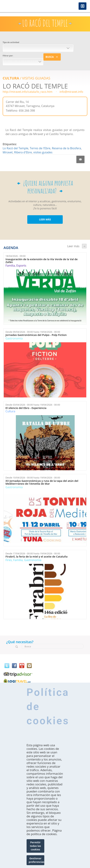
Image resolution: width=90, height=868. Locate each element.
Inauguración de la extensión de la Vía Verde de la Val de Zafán (42, 261)
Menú (82, 6)
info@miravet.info (71, 92)
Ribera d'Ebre (23, 152)
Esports (21, 266)
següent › (84, 246)
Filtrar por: (8, 56)
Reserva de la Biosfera (66, 148)
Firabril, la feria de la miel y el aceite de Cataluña (36, 557)
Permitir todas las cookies (35, 846)
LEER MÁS (45, 219)
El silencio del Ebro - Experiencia (26, 408)
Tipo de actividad (11, 42)
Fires (9, 560)
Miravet (8, 152)
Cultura (11, 78)
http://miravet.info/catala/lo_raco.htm (28, 92)
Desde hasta (33, 332)
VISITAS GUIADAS (36, 78)
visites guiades (43, 152)
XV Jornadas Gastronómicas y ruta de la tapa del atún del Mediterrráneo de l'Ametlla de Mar (42, 482)
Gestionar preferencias (36, 860)
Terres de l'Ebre (40, 148)
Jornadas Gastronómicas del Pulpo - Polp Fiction (36, 335)
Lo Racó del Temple (16, 148)
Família (10, 266)
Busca (50, 57)
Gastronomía (14, 338)
